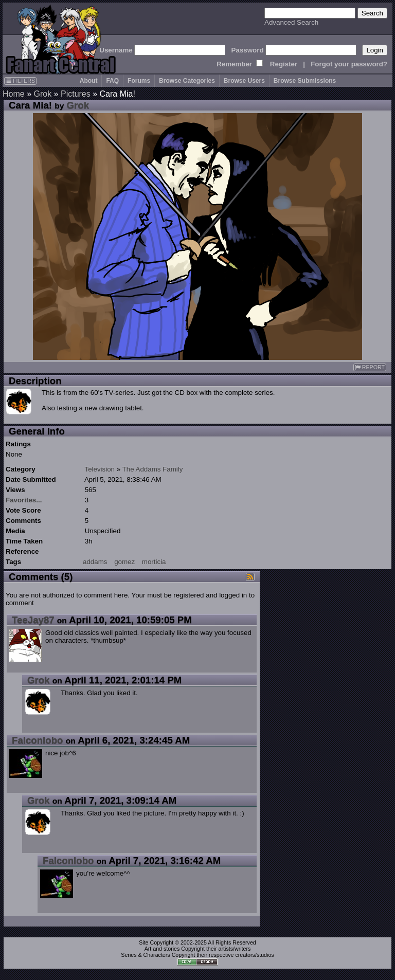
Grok (42, 94)
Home (14, 94)
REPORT (370, 367)
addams (95, 562)
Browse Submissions (305, 81)
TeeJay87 (33, 620)
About (89, 81)
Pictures (76, 94)
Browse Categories (187, 81)
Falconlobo (38, 740)
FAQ (112, 81)
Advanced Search (291, 22)
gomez (124, 562)
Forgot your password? (349, 64)
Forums (139, 81)
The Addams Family (153, 469)
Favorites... (24, 500)
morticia (154, 562)
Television (100, 469)
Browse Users (244, 81)
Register (284, 64)
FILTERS (20, 81)
